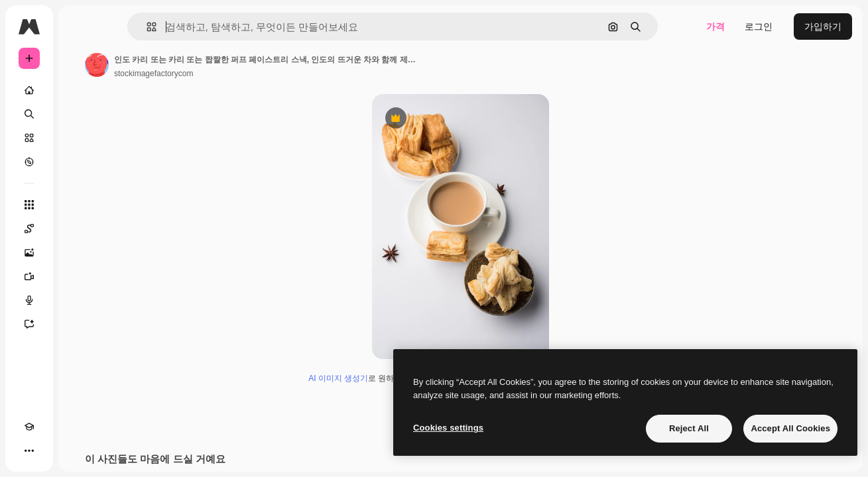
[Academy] (29, 450)
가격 (715, 26)
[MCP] (77, 450)
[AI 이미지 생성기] (80, 252)
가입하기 (823, 26)
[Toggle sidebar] (130, 26)
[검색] (80, 114)
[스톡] (80, 138)
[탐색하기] (80, 162)
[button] (205, 27)
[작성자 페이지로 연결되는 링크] (198, 65)
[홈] (80, 90)
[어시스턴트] (80, 324)
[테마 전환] (53, 450)
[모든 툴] (80, 205)
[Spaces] (80, 229)
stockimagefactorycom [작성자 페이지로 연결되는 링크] (254, 74)
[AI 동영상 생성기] (80, 276)
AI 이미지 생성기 (389, 378)
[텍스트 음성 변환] (80, 300)
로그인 (759, 26)
